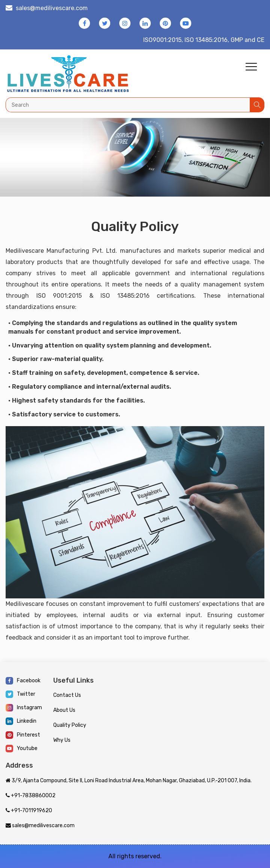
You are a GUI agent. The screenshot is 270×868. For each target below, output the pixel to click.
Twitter (20, 694)
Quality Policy (70, 725)
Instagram (24, 708)
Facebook (23, 681)
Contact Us (67, 695)
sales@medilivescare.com (52, 8)
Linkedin (21, 721)
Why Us (62, 740)
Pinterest (23, 735)
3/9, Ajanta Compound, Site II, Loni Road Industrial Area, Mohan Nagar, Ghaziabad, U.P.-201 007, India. (129, 781)
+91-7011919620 (29, 811)
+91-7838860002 (31, 796)
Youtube (22, 749)
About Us (64, 710)
